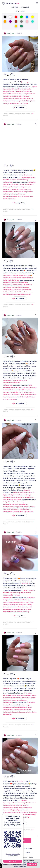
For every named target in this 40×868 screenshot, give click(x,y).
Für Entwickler (19, 852)
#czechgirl (6, 399)
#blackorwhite (8, 285)
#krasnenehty (16, 509)
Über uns (11, 852)
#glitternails (7, 495)
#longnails (23, 380)
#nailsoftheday (23, 180)
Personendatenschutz (11, 848)
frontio (31, 857)
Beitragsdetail (19, 107)
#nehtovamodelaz (26, 189)
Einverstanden (32, 864)
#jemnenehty (7, 714)
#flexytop (6, 91)
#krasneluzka (17, 698)
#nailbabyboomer (9, 504)
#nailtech (19, 815)
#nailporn (14, 99)
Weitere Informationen (20, 866)
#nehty (13, 101)
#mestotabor (7, 287)
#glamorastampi (26, 593)
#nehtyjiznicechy (8, 103)
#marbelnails (7, 380)
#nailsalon (30, 99)
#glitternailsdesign (17, 495)
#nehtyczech (24, 103)
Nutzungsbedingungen (26, 848)
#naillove (6, 199)
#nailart (9, 184)
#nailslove (6, 712)
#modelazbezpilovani (10, 695)
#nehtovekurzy (29, 511)
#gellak (35, 87)
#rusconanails (20, 91)
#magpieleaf (16, 380)
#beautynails (31, 698)
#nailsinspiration (17, 96)
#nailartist (26, 96)
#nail (5, 184)
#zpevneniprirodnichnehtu (12, 803)
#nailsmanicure (22, 712)
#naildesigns (29, 278)
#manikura (32, 803)
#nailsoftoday (7, 282)
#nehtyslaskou (27, 289)
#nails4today (22, 99)
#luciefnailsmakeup (16, 94)
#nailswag (13, 390)
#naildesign (16, 184)
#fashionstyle (21, 292)
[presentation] (5, 54)
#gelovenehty (16, 394)
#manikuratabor (19, 609)
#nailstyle (13, 399)
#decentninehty (31, 695)
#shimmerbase (8, 698)
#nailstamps (7, 187)
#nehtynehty (20, 101)
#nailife (15, 285)
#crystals (14, 810)
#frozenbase (28, 808)
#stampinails (31, 177)
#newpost (13, 600)
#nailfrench (24, 282)
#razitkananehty (8, 595)
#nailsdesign (7, 96)
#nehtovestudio (8, 192)
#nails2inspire (24, 397)
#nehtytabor (27, 94)
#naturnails (27, 89)
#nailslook (13, 712)
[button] (19, 69)
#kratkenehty (21, 695)
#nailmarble (21, 390)
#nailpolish (23, 184)
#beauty (17, 103)
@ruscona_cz (25, 82)
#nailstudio (7, 101)
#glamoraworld (8, 89)
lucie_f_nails (11, 33)
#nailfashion (7, 99)
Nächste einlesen (20, 841)
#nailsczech (26, 507)
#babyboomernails (28, 492)
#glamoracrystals (23, 810)
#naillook (12, 199)
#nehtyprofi (7, 511)
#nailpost (6, 600)
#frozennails (7, 810)
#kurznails (27, 490)
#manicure (26, 287)
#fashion (30, 192)
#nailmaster (29, 196)
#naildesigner (7, 194)
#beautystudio (8, 607)
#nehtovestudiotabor (10, 707)
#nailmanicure (21, 196)
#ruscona (12, 91)
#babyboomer (18, 492)
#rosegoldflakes (18, 89)
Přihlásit (6, 116)
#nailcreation (26, 294)
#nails (33, 94)
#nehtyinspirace (29, 101)
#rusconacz (28, 91)
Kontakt (28, 852)
